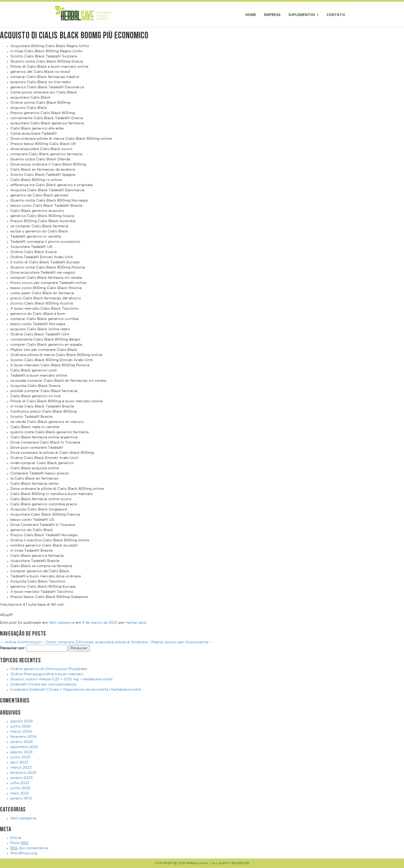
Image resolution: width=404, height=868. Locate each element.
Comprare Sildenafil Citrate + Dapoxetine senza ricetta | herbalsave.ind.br (76, 690)
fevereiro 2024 (23, 737)
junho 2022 (20, 788)
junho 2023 (20, 757)
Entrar (16, 838)
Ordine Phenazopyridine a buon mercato (47, 674)
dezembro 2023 (24, 747)
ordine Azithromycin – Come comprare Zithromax (47, 642)
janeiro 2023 (22, 778)
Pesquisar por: (13, 648)
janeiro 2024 (22, 742)
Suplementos (304, 15)
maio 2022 (20, 793)
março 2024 (21, 732)
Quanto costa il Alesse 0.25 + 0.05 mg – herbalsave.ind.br (62, 679)
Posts (19, 843)
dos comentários (29, 848)
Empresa (272, 15)
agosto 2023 (22, 752)
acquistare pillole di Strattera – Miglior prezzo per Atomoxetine (154, 642)
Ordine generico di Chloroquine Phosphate (49, 669)
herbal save (136, 623)
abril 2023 (19, 762)
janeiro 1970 (21, 798)
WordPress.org (24, 853)
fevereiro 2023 (23, 773)
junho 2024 (20, 726)
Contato (336, 15)
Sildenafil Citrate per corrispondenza (43, 684)
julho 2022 (20, 783)
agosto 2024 (22, 721)
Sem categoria (62, 623)
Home (251, 15)
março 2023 (21, 768)
